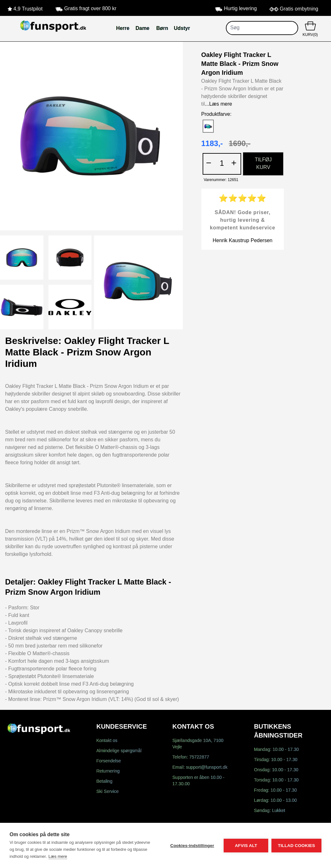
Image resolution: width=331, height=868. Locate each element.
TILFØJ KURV (263, 164)
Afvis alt (246, 846)
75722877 (199, 757)
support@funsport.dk (207, 768)
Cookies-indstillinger (192, 846)
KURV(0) (310, 28)
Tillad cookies (296, 846)
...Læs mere (218, 104)
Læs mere (58, 856)
